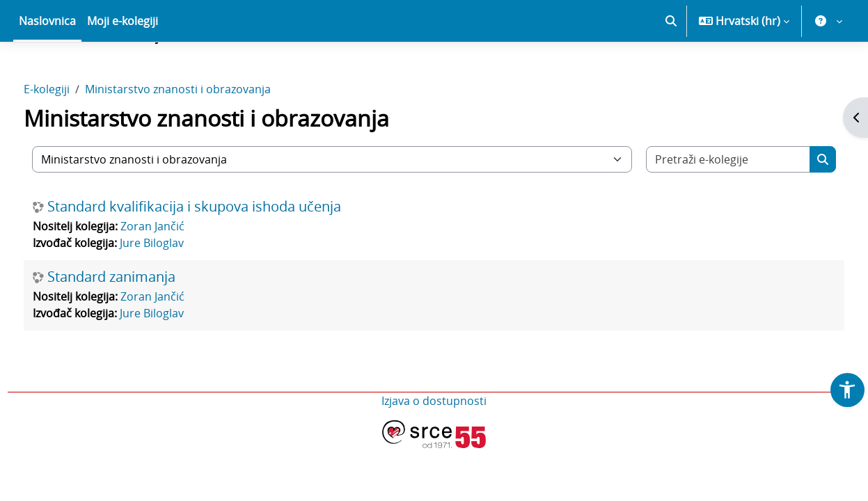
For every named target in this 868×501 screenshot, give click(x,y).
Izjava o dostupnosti (434, 450)
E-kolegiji (72, 138)
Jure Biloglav (177, 292)
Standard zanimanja (137, 326)
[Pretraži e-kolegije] (709, 208)
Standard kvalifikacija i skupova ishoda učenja (220, 255)
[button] (671, 70)
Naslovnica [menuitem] (47, 70)
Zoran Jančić (178, 275)
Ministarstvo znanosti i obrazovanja (204, 138)
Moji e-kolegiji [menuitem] (123, 70)
